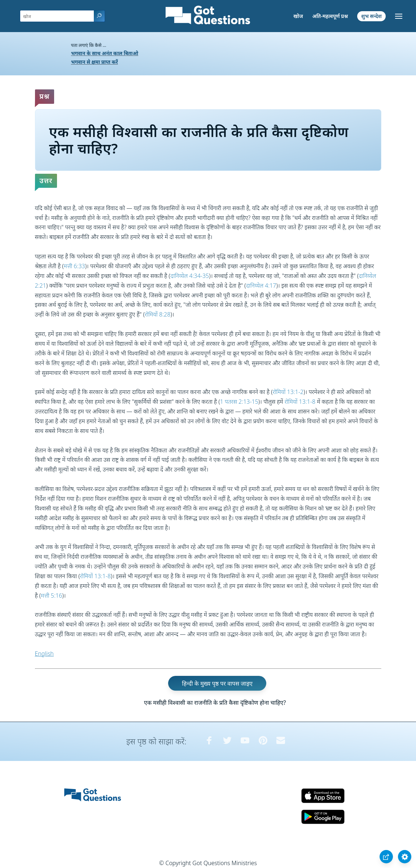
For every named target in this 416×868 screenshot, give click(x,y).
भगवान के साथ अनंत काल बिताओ (105, 53)
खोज (298, 16)
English (44, 654)
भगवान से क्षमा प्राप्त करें (95, 62)
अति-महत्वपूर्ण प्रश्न (330, 16)
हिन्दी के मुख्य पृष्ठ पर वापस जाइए (217, 683)
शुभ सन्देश (371, 16)
